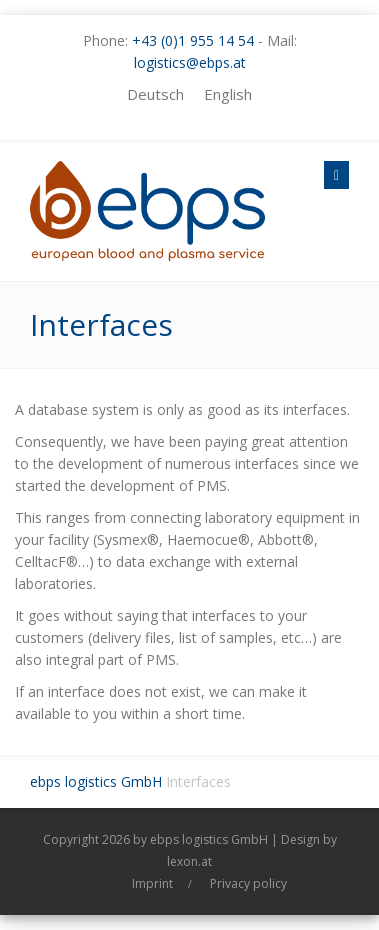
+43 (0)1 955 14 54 (193, 40)
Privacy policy (248, 883)
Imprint (152, 883)
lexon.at (189, 861)
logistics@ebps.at (190, 62)
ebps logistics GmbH (96, 781)
